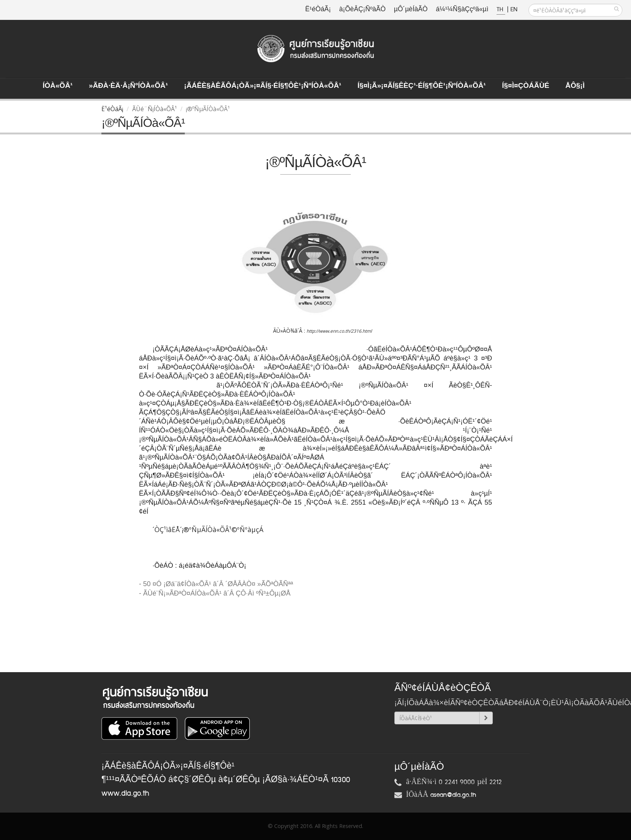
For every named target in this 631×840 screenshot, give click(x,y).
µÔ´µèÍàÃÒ (411, 10)
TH (501, 10)
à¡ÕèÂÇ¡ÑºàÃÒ (362, 10)
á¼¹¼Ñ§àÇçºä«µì (462, 10)
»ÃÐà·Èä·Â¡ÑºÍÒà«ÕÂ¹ (128, 86)
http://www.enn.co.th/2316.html (339, 331)
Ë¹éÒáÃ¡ (318, 10)
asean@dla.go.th (453, 795)
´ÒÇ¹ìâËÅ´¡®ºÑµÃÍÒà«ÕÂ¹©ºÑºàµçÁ (208, 529)
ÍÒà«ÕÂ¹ (58, 86)
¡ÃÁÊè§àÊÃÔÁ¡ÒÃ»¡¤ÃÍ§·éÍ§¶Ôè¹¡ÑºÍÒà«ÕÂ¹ (263, 86)
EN (514, 10)
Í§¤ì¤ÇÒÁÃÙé (525, 86)
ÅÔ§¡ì (575, 86)
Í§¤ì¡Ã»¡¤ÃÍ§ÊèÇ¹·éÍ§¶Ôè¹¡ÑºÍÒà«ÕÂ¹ (422, 86)
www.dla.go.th (125, 793)
